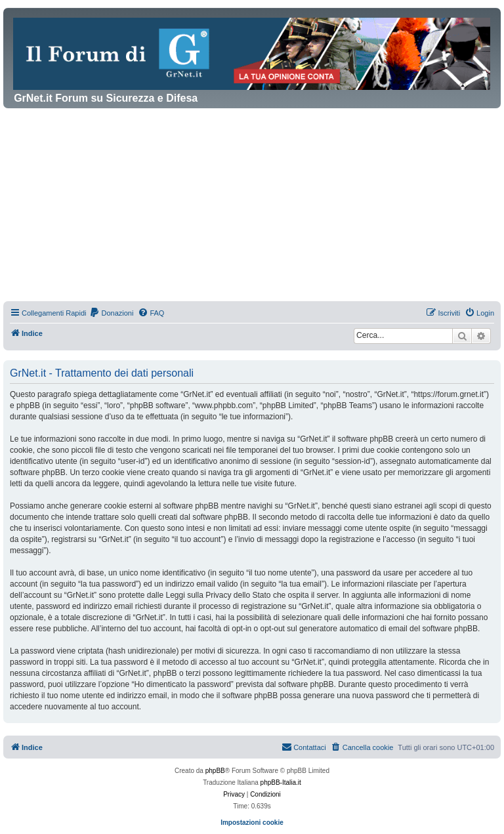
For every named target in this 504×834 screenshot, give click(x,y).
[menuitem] (111, 313)
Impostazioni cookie (252, 823)
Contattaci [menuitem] (304, 747)
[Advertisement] (252, 207)
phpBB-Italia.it (281, 782)
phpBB (215, 771)
